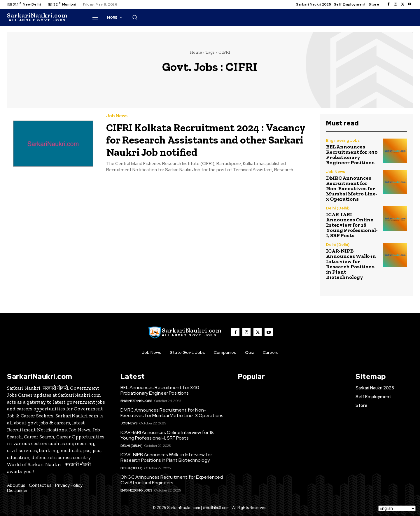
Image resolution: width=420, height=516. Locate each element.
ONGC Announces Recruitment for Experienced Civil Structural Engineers (172, 480)
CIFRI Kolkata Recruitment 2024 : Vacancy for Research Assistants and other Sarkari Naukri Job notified (205, 139)
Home (196, 52)
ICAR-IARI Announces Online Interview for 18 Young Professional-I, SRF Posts (352, 225)
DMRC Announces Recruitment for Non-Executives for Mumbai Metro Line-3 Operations (352, 188)
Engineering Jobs (343, 140)
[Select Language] (397, 508)
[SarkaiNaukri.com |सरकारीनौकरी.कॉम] (37, 18)
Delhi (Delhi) (338, 208)
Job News (117, 116)
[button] (272, 17)
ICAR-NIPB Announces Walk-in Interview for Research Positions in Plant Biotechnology (351, 264)
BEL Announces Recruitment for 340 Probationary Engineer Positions (352, 155)
